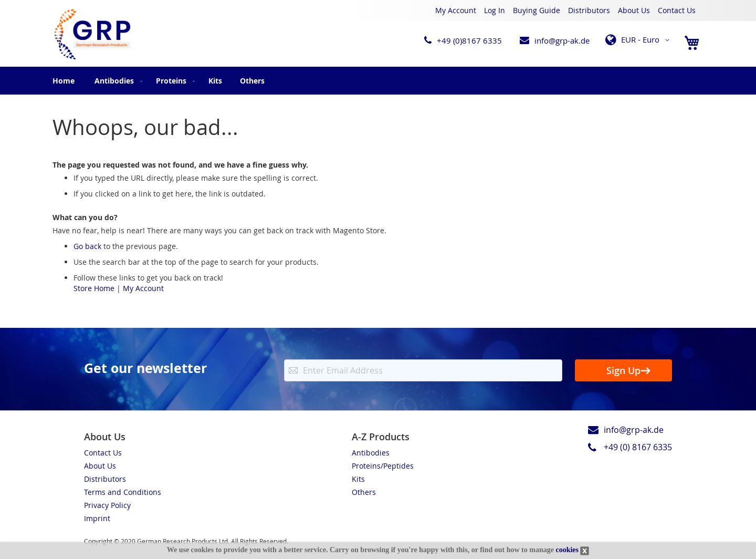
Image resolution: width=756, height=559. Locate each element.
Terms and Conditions (123, 492)
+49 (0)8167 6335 (469, 40)
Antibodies (371, 453)
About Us (634, 10)
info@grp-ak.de (562, 40)
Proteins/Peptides (383, 466)
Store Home (94, 288)
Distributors (589, 10)
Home (64, 81)
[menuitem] (116, 81)
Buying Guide (537, 10)
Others (364, 492)
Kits (358, 479)
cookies (567, 550)
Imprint (97, 518)
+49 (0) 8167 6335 (638, 447)
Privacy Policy (107, 505)
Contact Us (677, 10)
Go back (87, 246)
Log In (495, 10)
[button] (639, 40)
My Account (456, 10)
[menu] (378, 81)
